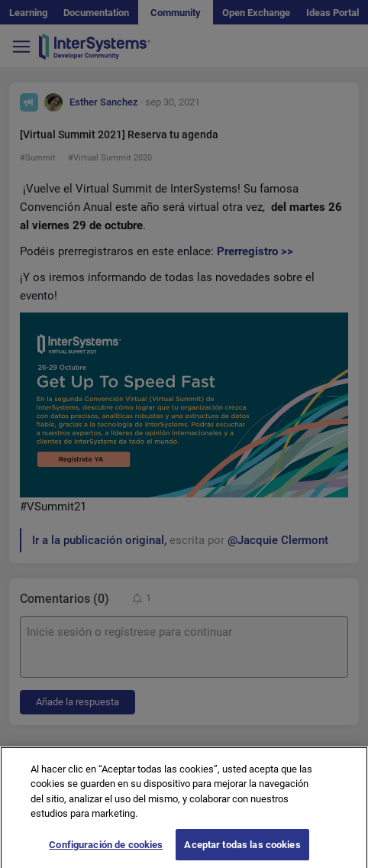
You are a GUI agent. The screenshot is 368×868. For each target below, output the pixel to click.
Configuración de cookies (106, 851)
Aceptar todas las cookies (242, 851)
